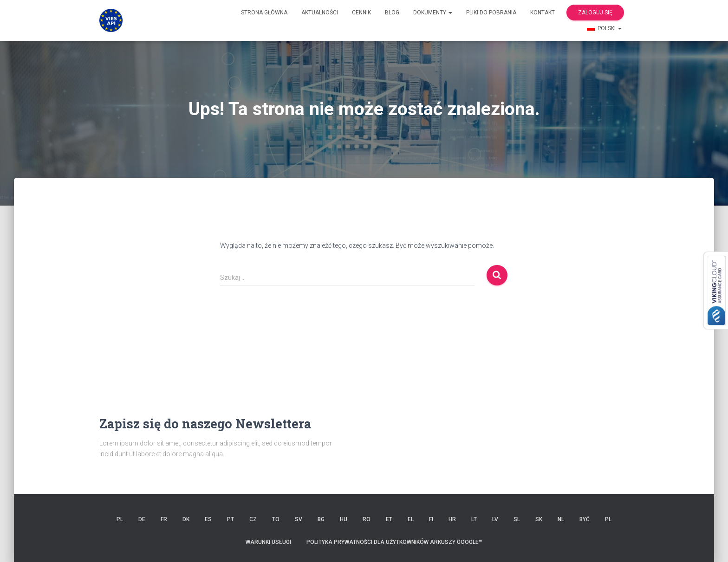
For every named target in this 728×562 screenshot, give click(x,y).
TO (276, 519)
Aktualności (320, 13)
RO (367, 519)
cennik (361, 13)
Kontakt (543, 13)
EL (411, 519)
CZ (253, 519)
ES (208, 519)
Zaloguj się (595, 13)
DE (142, 519)
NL (561, 519)
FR (164, 519)
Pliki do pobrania (491, 13)
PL (120, 519)
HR (452, 519)
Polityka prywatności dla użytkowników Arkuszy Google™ (394, 542)
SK (539, 519)
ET (389, 519)
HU (344, 519)
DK (186, 519)
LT (474, 519)
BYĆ (585, 519)
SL (517, 519)
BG (321, 519)
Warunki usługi (268, 542)
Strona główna (264, 13)
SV (299, 519)
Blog (392, 13)
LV (495, 519)
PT (231, 519)
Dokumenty (433, 13)
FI (431, 519)
